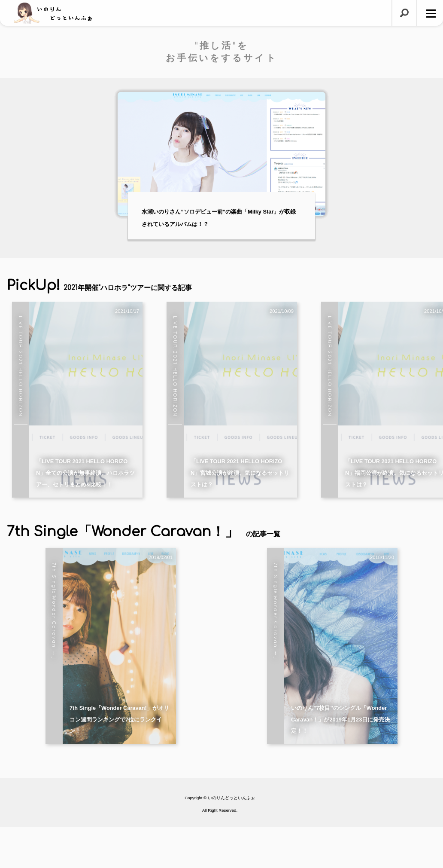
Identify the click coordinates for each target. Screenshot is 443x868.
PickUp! (99, 286)
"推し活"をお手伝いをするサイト (221, 52)
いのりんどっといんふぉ (231, 839)
